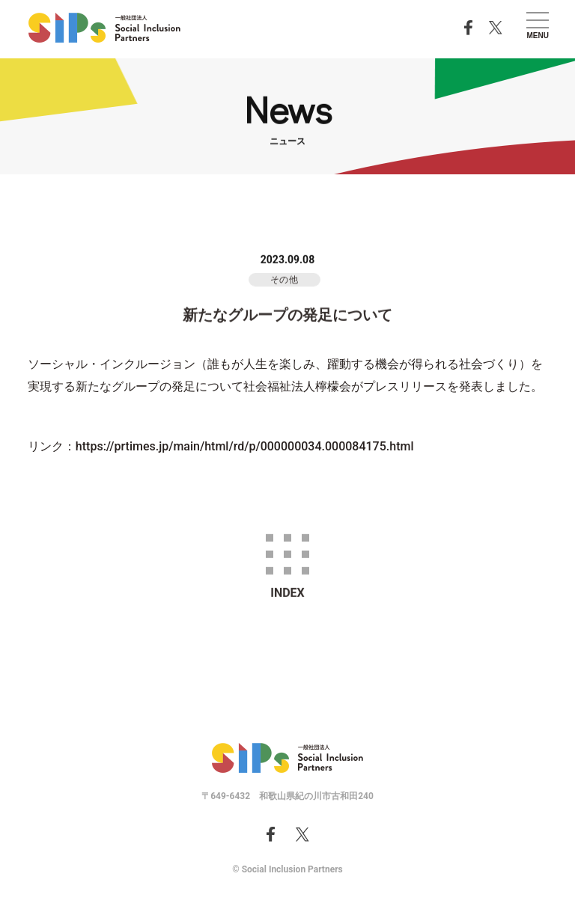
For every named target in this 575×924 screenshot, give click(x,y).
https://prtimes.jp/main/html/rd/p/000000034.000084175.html (245, 446)
